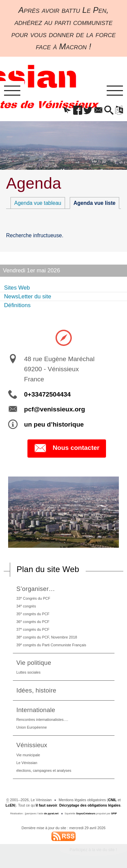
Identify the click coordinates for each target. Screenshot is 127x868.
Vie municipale (28, 755)
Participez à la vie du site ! (93, 850)
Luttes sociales (28, 672)
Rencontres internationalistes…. (42, 720)
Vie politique (34, 663)
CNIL (112, 800)
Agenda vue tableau (38, 203)
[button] (67, 111)
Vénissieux (32, 745)
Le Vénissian (27, 763)
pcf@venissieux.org (55, 409)
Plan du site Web (48, 569)
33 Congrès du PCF (33, 598)
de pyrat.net (51, 813)
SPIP (114, 813)
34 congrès (26, 606)
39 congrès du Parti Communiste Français (51, 645)
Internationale (36, 710)
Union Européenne (31, 727)
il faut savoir (47, 805)
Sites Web (17, 288)
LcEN (10, 805)
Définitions (17, 305)
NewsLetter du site (28, 296)
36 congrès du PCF (33, 621)
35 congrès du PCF (33, 614)
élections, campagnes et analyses (44, 770)
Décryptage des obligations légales (90, 805)
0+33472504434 (47, 394)
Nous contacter (67, 448)
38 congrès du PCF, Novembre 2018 (47, 637)
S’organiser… (36, 589)
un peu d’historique (54, 424)
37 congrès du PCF (33, 629)
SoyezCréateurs (86, 813)
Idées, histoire (36, 690)
